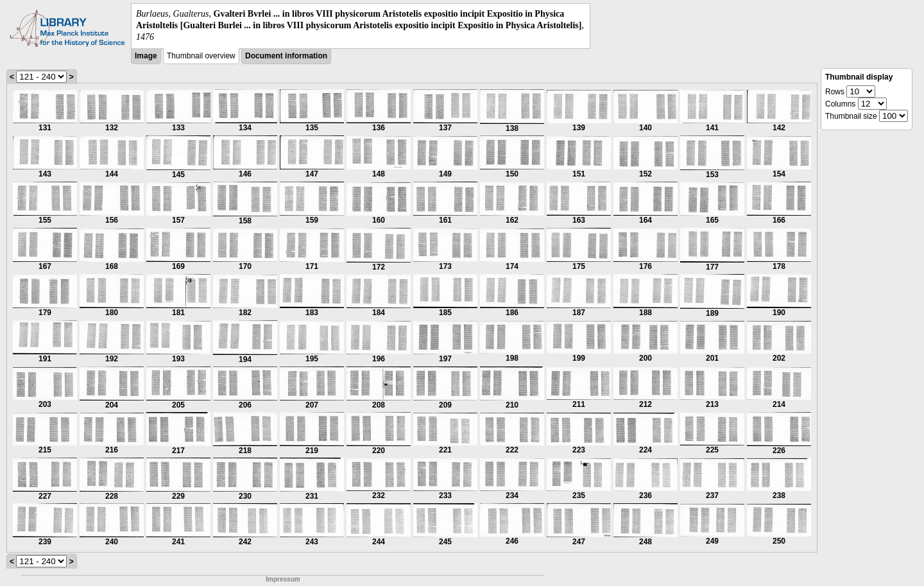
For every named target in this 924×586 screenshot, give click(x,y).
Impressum (283, 579)
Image (146, 56)
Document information (286, 56)
